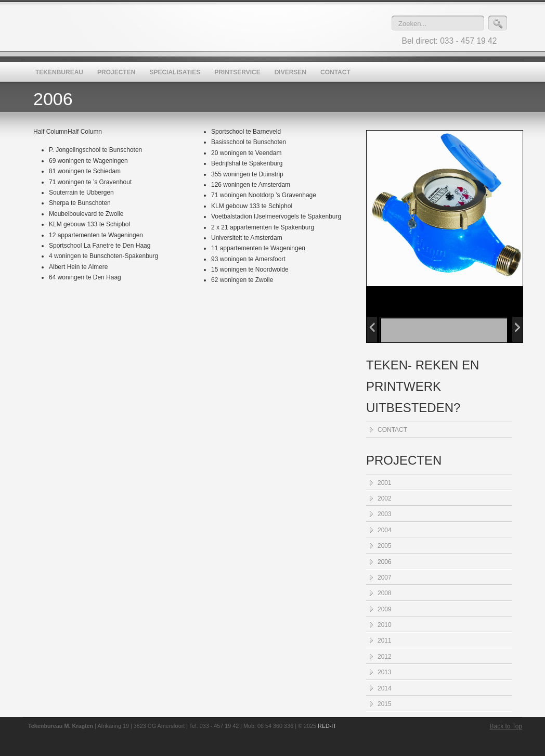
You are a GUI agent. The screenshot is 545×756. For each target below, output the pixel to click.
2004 (385, 530)
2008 (385, 593)
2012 (385, 657)
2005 (385, 546)
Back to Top (506, 726)
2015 (385, 704)
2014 (385, 688)
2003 (385, 514)
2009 (385, 609)
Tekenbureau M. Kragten (215, 27)
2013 (385, 672)
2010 (385, 625)
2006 (385, 562)
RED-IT (327, 726)
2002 (385, 498)
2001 (385, 483)
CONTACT (392, 430)
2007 (385, 578)
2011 (385, 640)
